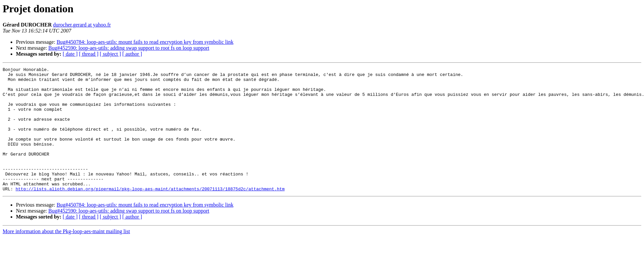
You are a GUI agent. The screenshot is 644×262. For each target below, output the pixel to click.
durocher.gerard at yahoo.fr (82, 25)
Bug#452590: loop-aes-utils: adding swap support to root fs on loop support (129, 48)
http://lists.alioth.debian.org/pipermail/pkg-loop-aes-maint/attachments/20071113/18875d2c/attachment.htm (150, 214)
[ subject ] (110, 54)
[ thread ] (89, 54)
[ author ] (132, 54)
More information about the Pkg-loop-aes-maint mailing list (66, 256)
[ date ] (70, 54)
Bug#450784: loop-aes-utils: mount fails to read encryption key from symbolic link (145, 42)
